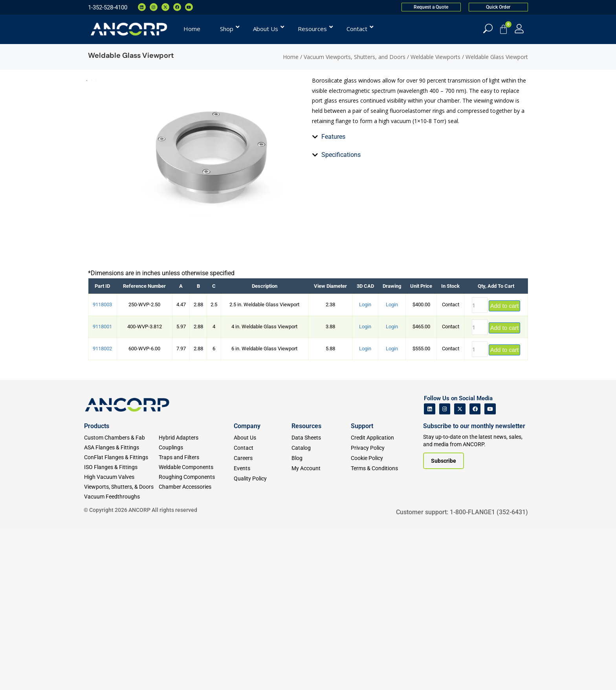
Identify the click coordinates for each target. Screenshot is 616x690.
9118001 (102, 485)
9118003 (102, 463)
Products (97, 585)
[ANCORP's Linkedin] (430, 568)
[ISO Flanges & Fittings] (121, 626)
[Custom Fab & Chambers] (121, 597)
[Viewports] (121, 646)
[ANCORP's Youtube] (490, 568)
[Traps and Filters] (196, 616)
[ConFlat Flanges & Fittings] (121, 616)
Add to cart (505, 465)
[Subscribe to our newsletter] (444, 620)
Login (365, 463)
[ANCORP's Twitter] (460, 568)
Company (247, 585)
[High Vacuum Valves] (121, 636)
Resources (306, 585)
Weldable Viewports (435, 57)
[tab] (317, 269)
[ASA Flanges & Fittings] (121, 606)
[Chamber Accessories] (196, 646)
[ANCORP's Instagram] (445, 568)
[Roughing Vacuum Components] (196, 636)
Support (362, 585)
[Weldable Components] (196, 626)
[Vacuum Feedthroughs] (121, 656)
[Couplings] (196, 606)
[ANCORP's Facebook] (475, 568)
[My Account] (519, 29)
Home (291, 57)
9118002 (102, 507)
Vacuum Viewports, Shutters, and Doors (355, 57)
